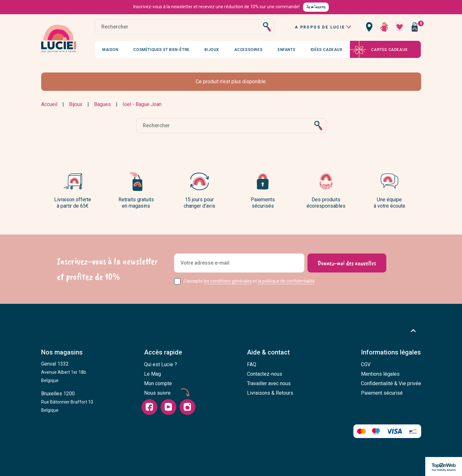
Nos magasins (62, 352)
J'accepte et (249, 281)
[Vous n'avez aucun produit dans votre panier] (415, 27)
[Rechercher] (185, 27)
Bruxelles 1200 (67, 402)
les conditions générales (228, 281)
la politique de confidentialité (286, 281)
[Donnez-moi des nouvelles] (347, 263)
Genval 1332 (64, 372)
